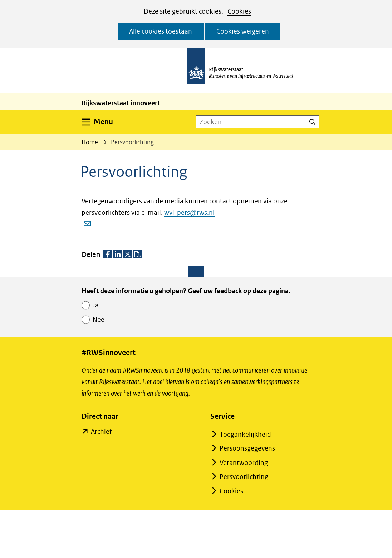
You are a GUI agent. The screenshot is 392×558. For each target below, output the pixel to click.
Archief (101, 432)
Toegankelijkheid (245, 434)
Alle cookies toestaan (161, 31)
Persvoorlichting (244, 477)
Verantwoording (244, 463)
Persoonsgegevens (247, 448)
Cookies (239, 11)
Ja (96, 305)
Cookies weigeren (243, 31)
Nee (99, 319)
